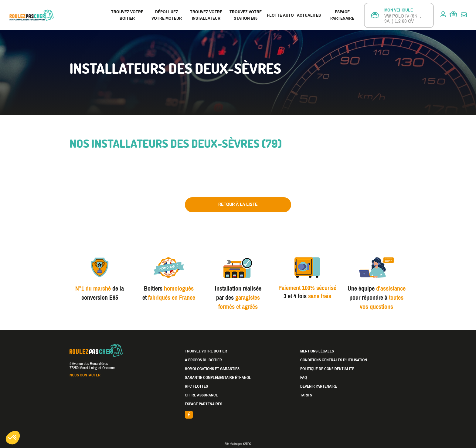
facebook (238, 415)
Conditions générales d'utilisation (334, 360)
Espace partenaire (342, 15)
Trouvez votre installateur (206, 15)
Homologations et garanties (212, 369)
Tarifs (306, 395)
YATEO (247, 444)
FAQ (304, 378)
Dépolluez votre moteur (167, 15)
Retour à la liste (238, 204)
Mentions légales (317, 351)
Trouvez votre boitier (127, 15)
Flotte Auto (280, 15)
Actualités (309, 15)
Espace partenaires (204, 404)
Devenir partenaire (319, 386)
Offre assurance (201, 395)
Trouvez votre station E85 (246, 15)
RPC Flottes (196, 386)
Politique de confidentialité (327, 369)
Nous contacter (85, 375)
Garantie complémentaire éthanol (218, 378)
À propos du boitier (203, 360)
